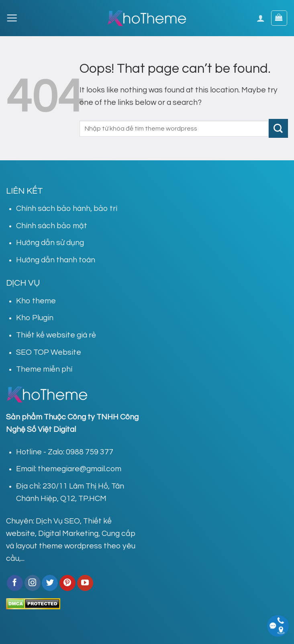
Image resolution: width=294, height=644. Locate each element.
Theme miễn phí (44, 369)
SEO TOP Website (49, 352)
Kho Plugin (35, 318)
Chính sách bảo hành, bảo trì (67, 209)
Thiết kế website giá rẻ (56, 335)
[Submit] (278, 128)
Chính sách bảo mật (52, 226)
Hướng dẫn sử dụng (50, 243)
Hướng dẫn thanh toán (56, 260)
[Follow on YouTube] (85, 583)
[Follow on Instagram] (33, 583)
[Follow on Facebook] (15, 583)
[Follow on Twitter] (50, 583)
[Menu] (12, 18)
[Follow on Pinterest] (67, 583)
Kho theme (36, 301)
